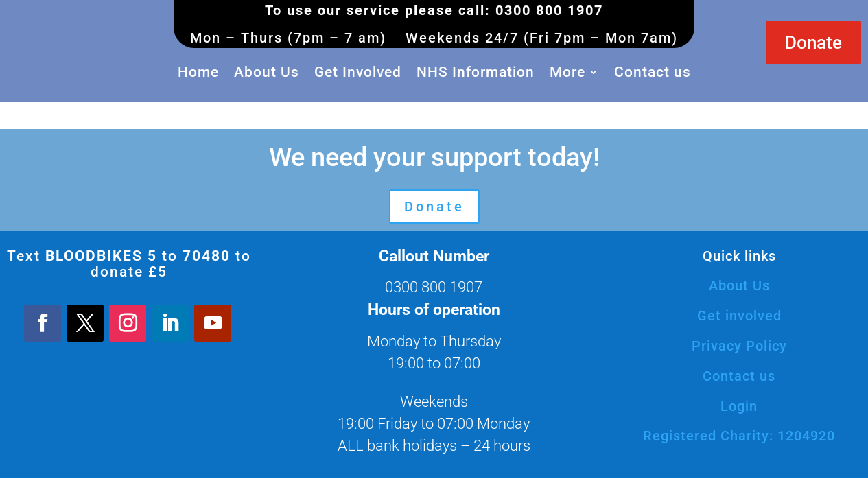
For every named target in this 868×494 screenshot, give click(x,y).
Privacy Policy (739, 346)
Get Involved (358, 72)
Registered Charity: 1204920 (739, 436)
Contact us (653, 72)
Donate (813, 43)
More (567, 72)
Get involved (739, 316)
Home (198, 72)
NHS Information (476, 72)
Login (739, 406)
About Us (267, 72)
